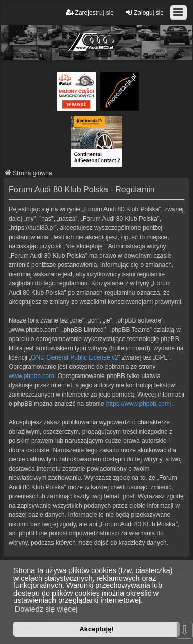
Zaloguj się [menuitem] (144, 13)
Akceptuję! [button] (96, 629)
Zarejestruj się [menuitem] (90, 13)
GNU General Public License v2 (74, 357)
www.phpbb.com (31, 376)
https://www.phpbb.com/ (139, 404)
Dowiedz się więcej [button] (46, 609)
